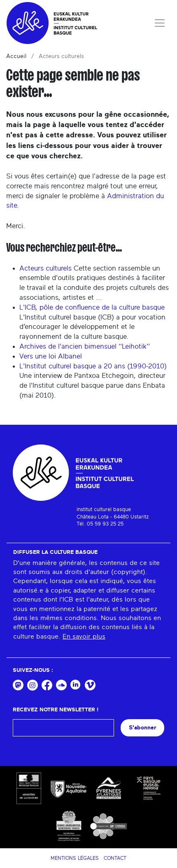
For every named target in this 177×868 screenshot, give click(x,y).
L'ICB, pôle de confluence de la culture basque (92, 307)
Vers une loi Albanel (51, 356)
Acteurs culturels (45, 268)
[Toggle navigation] (160, 23)
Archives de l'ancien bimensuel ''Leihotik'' (85, 346)
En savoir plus (84, 637)
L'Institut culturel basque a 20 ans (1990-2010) (93, 366)
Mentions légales (75, 858)
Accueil (16, 56)
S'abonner (142, 728)
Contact (115, 858)
